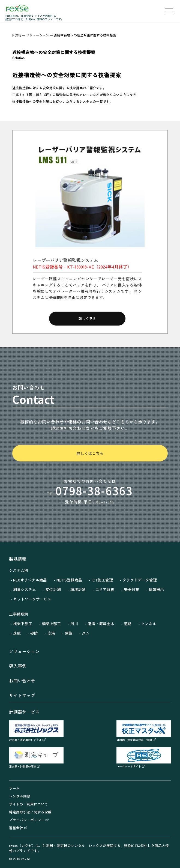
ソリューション (38, 35)
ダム (86, 633)
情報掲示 (156, 589)
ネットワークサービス (32, 599)
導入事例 (18, 666)
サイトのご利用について (28, 804)
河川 (74, 624)
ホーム (14, 788)
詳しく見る (87, 319)
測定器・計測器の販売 (36, 764)
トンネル (149, 624)
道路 (128, 624)
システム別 (19, 570)
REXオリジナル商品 (30, 580)
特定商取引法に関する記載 (30, 812)
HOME (17, 35)
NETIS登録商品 (69, 580)
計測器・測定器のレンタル (36, 738)
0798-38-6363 (94, 491)
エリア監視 (105, 589)
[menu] (169, 11)
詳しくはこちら (90, 453)
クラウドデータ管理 (140, 580)
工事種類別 (19, 614)
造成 (17, 633)
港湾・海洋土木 (101, 624)
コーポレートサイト (144, 764)
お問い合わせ (22, 681)
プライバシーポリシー (29, 820)
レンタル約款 (20, 796)
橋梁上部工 (51, 624)
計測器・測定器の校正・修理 (144, 738)
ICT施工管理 (102, 580)
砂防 (34, 633)
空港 (51, 633)
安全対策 (131, 589)
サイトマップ (22, 695)
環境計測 (78, 589)
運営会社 (18, 828)
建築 (68, 633)
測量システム (25, 589)
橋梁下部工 (23, 624)
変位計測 (53, 589)
